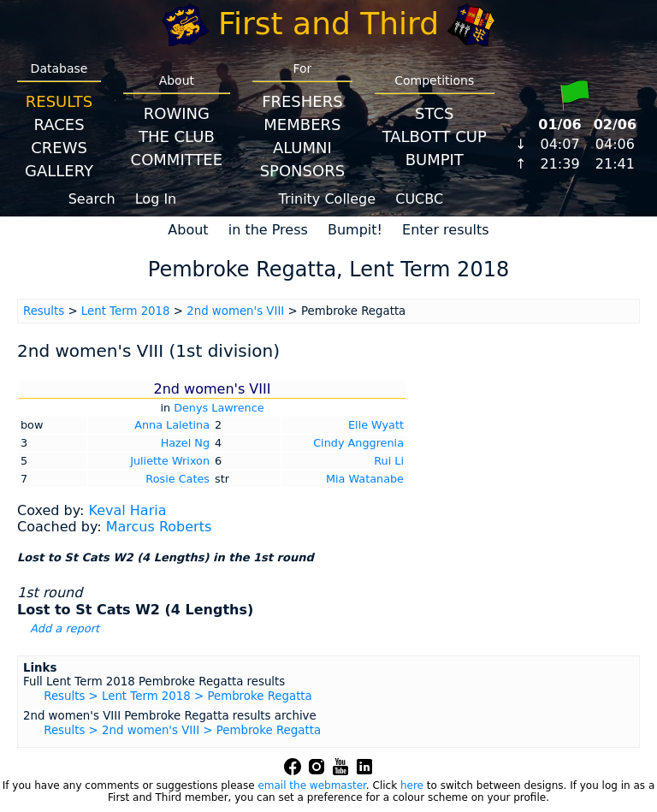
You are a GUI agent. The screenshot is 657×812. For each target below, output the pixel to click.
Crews (59, 148)
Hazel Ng (185, 443)
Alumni (302, 148)
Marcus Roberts (159, 527)
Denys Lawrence (219, 408)
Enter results (446, 230)
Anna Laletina (172, 425)
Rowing (177, 113)
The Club (177, 136)
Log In (156, 199)
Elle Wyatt (376, 425)
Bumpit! (355, 230)
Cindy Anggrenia (358, 443)
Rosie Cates (178, 479)
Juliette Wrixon (170, 461)
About (188, 230)
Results (59, 101)
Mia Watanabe (365, 479)
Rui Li (389, 461)
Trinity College (328, 199)
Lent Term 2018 (126, 311)
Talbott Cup (435, 136)
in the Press (268, 230)
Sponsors (302, 171)
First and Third (328, 24)
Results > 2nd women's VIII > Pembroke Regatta (182, 730)
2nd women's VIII (235, 311)
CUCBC (419, 199)
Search (92, 199)
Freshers (302, 101)
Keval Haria (127, 510)
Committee (177, 160)
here (412, 785)
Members (302, 124)
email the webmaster (311, 785)
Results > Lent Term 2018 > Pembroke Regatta (178, 696)
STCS (434, 113)
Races (59, 124)
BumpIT (435, 160)
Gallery (59, 171)
